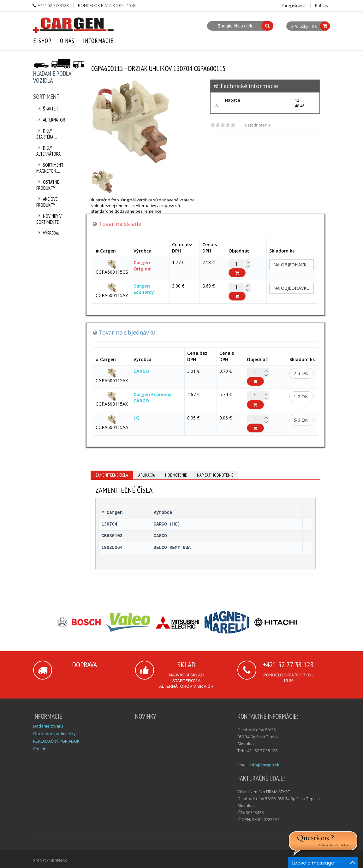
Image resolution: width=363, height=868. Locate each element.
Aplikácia (147, 475)
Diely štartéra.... (47, 134)
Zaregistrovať (293, 5)
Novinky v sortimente (49, 219)
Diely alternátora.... (50, 151)
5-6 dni (302, 420)
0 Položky (299, 27)
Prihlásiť (322, 5)
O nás (67, 41)
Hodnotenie (176, 475)
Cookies (41, 749)
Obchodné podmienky (54, 734)
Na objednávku (292, 265)
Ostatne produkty (48, 185)
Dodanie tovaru (48, 726)
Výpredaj (48, 233)
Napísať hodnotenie (215, 475)
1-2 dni (302, 397)
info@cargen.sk (264, 765)
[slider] (223, 125)
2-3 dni (302, 373)
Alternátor (51, 120)
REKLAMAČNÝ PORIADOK (56, 741)
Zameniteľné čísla (112, 475)
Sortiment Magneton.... (50, 168)
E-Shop (42, 41)
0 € (315, 26)
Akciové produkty (47, 202)
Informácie (98, 41)
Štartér (47, 109)
